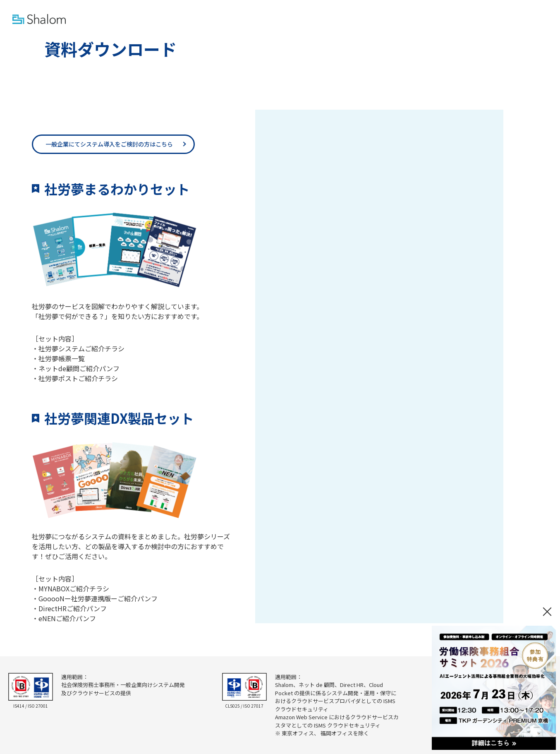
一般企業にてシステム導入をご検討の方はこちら (109, 144)
